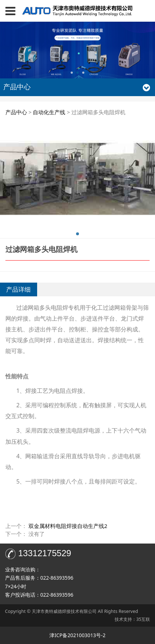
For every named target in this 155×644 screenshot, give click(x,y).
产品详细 (18, 289)
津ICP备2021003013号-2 (77, 635)
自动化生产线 (49, 112)
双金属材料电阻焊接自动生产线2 (68, 526)
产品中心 (16, 112)
